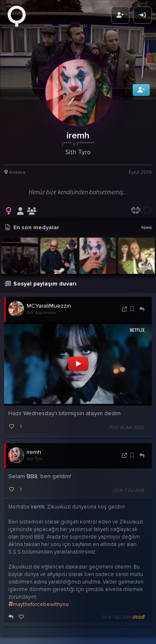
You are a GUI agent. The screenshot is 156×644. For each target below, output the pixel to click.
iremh (34, 446)
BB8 (32, 470)
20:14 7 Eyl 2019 (128, 484)
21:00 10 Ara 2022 (126, 421)
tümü (146, 221)
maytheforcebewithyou (38, 598)
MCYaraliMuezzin (49, 299)
